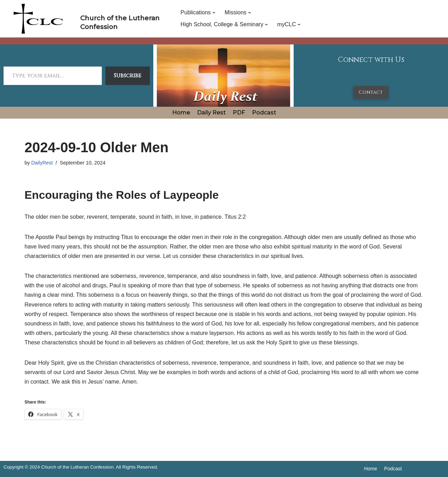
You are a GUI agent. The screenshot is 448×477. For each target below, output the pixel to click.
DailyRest (42, 163)
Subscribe (128, 76)
